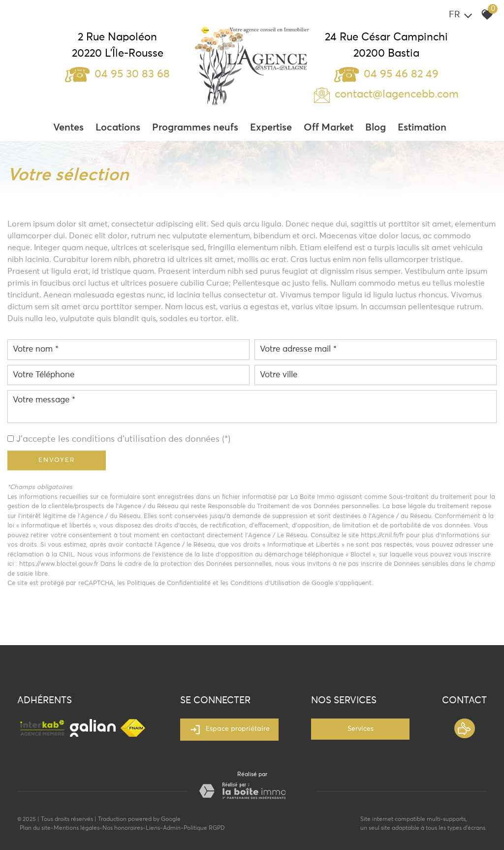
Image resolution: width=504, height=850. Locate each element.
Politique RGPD (204, 828)
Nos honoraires (123, 828)
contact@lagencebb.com (397, 95)
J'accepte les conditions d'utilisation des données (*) (123, 439)
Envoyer (57, 460)
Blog (376, 128)
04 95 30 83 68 (117, 74)
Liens (153, 828)
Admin (172, 828)
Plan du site (35, 828)
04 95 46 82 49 (386, 74)
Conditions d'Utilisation (265, 583)
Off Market (329, 128)
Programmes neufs (195, 128)
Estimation (422, 128)
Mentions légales (77, 828)
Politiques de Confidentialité (169, 583)
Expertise (271, 128)
